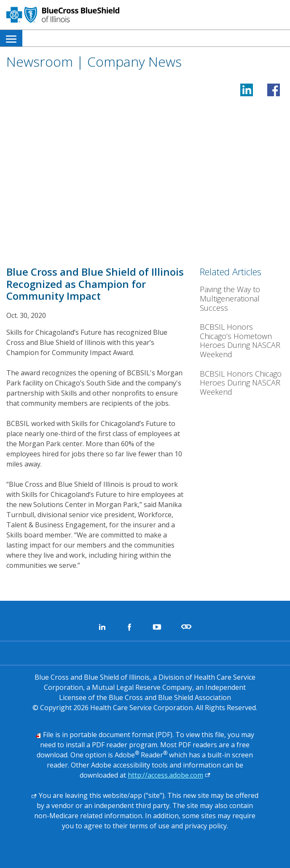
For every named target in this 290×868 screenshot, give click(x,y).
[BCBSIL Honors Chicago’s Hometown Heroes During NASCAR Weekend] (242, 341)
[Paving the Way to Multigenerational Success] (242, 299)
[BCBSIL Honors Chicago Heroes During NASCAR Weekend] (242, 383)
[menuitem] (11, 38)
